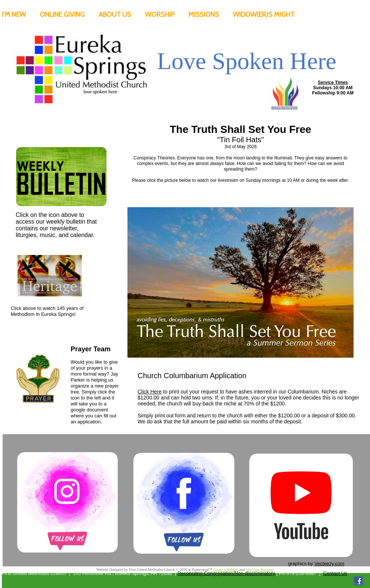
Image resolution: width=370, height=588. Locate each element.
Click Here (150, 392)
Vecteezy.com (329, 564)
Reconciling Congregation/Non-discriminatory (226, 573)
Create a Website (226, 570)
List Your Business (260, 570)
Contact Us (335, 573)
